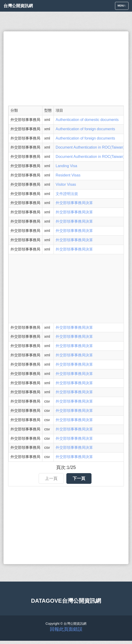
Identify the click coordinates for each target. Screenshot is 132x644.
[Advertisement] (66, 68)
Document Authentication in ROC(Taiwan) (90, 147)
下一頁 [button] (79, 478)
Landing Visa (66, 166)
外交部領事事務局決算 (74, 203)
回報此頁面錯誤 (66, 629)
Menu (123, 7)
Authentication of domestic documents (87, 120)
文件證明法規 (67, 194)
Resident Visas (68, 175)
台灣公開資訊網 (18, 6)
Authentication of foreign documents (85, 129)
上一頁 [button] (51, 478)
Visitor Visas (66, 184)
